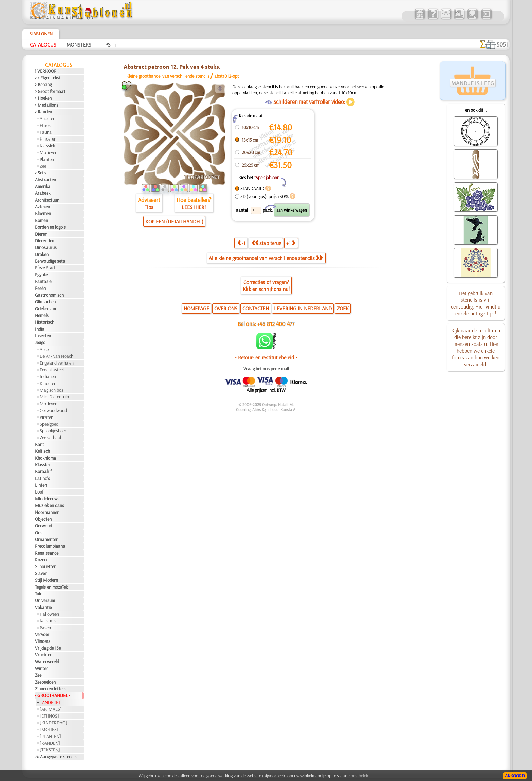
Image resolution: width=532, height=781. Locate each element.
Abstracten (45, 180)
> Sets (40, 173)
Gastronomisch (49, 295)
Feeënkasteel (52, 370)
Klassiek (47, 146)
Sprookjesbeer (53, 431)
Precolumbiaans (50, 546)
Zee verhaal (50, 438)
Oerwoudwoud (53, 410)
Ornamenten (47, 539)
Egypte (41, 275)
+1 (291, 243)
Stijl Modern (47, 580)
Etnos (45, 125)
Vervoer (42, 634)
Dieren (41, 234)
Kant (40, 444)
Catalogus (43, 44)
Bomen (41, 220)
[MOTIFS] (49, 729)
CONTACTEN (256, 308)
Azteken (42, 207)
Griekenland (46, 309)
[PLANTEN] (50, 736)
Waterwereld (47, 662)
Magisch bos (52, 390)
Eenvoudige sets (50, 261)
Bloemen (43, 213)
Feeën (40, 288)
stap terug (266, 243)
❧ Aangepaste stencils (56, 757)
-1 (241, 243)
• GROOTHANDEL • (53, 695)
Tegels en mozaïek (51, 587)
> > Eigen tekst (48, 78)
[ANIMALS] (51, 709)
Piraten (47, 417)
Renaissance (47, 553)
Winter (41, 668)
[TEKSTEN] (50, 750)
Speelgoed (49, 424)
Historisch (45, 322)
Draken (42, 254)
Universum (45, 600)
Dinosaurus (46, 247)
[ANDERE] (50, 702)
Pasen (45, 628)
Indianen (48, 376)
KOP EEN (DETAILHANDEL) (174, 221)
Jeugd (40, 342)
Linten (41, 485)
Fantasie (43, 281)
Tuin (39, 594)
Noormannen (47, 512)
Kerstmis (48, 621)
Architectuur (47, 200)
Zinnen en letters (51, 689)
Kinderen (48, 139)
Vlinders (43, 641)
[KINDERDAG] (53, 723)
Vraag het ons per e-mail (266, 369)
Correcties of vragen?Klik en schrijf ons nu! (266, 285)
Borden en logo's (50, 227)
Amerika (43, 186)
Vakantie (43, 607)
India (40, 329)
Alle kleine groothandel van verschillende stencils (266, 258)
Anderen (48, 118)
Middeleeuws (47, 499)
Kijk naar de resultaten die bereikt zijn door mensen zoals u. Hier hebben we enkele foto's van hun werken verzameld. (476, 347)
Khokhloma (45, 458)
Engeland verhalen (57, 363)
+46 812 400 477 (276, 324)
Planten (47, 159)
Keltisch (42, 451)
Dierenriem (45, 241)
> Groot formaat (50, 91)
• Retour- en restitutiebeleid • (266, 357)
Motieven (49, 152)
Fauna (46, 132)
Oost (40, 533)
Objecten (43, 519)
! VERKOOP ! (47, 71)
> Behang (43, 85)
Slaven (41, 573)
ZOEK (343, 308)
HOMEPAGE (196, 308)
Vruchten (44, 655)
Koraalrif (43, 471)
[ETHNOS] (49, 716)
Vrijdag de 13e (48, 648)
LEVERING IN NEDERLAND (303, 308)
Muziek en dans (50, 505)
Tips (106, 44)
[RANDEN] (50, 743)
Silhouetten (46, 566)
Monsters (79, 44)
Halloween (49, 614)
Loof (39, 492)
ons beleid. (361, 776)
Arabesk (43, 193)
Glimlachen (45, 302)
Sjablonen (41, 34)
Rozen (41, 560)
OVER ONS (226, 308)
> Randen (43, 112)
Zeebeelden (45, 682)
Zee (43, 166)
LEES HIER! (194, 207)
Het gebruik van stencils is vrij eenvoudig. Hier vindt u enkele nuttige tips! (476, 303)
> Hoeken (43, 98)
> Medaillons (47, 105)
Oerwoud (43, 526)
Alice (44, 349)
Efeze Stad (45, 268)
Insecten (43, 336)
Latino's (42, 478)
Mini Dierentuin (54, 397)
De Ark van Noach (57, 356)
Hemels (42, 315)
